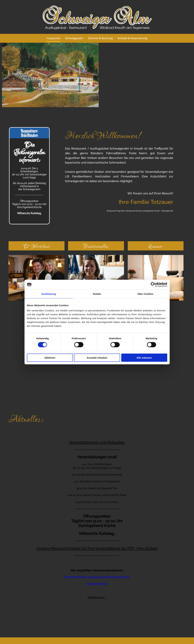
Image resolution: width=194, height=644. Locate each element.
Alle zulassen (144, 358)
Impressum (88, 627)
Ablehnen (50, 358)
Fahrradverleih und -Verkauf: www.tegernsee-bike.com (97, 515)
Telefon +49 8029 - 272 (21, 602)
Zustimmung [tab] (49, 294)
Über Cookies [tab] (145, 294)
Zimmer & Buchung (101, 38)
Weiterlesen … (97, 535)
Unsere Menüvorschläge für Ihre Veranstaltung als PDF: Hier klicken (97, 486)
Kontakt (74, 627)
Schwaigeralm (74, 38)
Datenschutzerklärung (111, 627)
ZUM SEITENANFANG (99, 639)
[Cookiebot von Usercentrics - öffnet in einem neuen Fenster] (153, 285)
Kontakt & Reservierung (133, 38)
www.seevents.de (97, 521)
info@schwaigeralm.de (29, 610)
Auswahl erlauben (97, 358)
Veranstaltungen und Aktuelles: (97, 380)
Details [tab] (97, 294)
